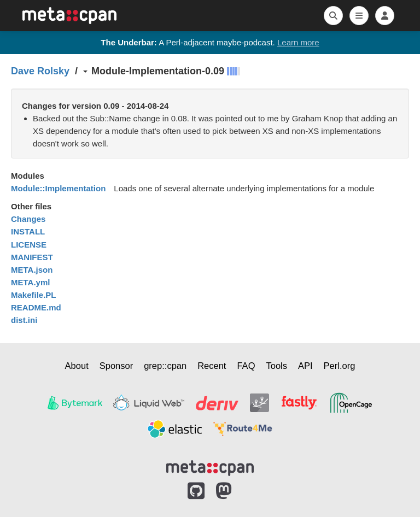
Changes (28, 219)
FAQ (246, 366)
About (77, 366)
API (305, 366)
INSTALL (28, 231)
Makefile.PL (34, 295)
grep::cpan (165, 366)
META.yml (30, 282)
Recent (212, 366)
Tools (276, 366)
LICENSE (29, 245)
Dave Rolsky (40, 71)
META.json (32, 270)
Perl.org (340, 366)
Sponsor (116, 366)
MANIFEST (32, 257)
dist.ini (24, 320)
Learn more (298, 42)
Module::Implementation (58, 188)
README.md (36, 307)
